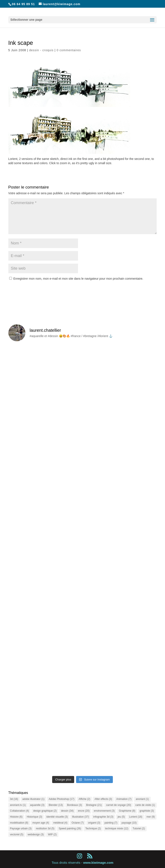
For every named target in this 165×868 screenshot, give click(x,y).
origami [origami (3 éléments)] (94, 823)
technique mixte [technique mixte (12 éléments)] (117, 829)
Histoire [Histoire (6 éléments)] (16, 817)
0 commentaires (69, 50)
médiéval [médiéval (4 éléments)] (60, 823)
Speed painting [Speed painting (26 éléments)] (70, 829)
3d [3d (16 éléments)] (14, 799)
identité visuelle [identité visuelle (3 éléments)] (57, 817)
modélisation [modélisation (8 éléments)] (19, 823)
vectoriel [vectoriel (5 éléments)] (17, 834)
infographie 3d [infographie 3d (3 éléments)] (103, 817)
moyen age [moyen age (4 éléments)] (41, 823)
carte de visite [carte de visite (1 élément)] (145, 805)
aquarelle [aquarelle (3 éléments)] (37, 805)
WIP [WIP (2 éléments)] (52, 834)
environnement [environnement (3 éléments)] (104, 811)
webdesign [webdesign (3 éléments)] (36, 834)
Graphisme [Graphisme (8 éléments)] (127, 811)
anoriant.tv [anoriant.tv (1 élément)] (18, 805)
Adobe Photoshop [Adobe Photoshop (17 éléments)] (62, 799)
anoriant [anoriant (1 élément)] (142, 799)
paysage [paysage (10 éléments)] (129, 823)
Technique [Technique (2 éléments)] (93, 829)
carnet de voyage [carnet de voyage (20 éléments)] (119, 805)
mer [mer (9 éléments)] (151, 817)
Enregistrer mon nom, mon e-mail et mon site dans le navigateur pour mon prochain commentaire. (78, 279)
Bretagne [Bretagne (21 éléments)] (94, 805)
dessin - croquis (41, 50)
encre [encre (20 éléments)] (84, 811)
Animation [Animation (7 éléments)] (124, 799)
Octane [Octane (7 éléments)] (78, 823)
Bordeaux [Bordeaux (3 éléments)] (74, 805)
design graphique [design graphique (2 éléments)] (45, 811)
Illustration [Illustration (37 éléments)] (80, 817)
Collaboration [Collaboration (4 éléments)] (20, 811)
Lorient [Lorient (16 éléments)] (136, 817)
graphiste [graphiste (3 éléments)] (147, 811)
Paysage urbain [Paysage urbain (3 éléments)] (21, 829)
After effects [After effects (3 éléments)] (103, 799)
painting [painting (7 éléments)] (111, 823)
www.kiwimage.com (98, 863)
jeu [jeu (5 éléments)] (121, 817)
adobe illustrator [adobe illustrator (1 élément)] (33, 799)
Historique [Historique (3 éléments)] (34, 817)
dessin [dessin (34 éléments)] (67, 811)
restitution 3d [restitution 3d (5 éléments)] (45, 829)
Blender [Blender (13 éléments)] (56, 805)
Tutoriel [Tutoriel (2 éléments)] (139, 829)
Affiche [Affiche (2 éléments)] (84, 799)
